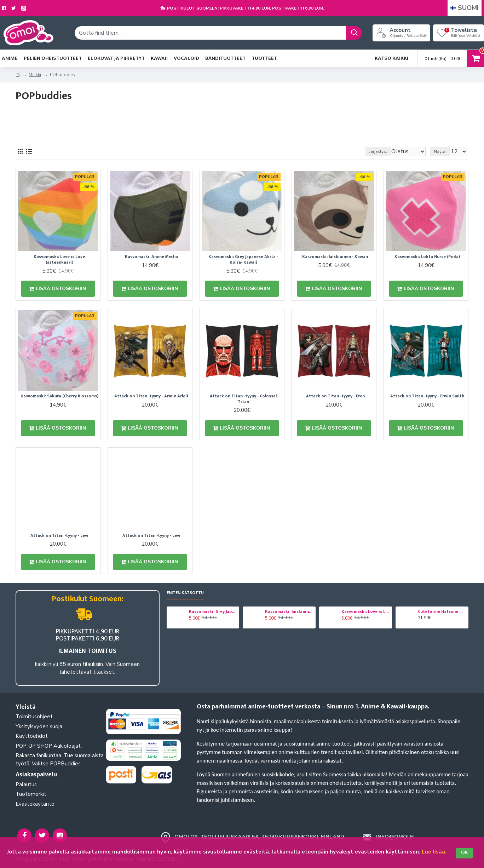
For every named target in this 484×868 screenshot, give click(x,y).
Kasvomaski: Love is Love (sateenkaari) (59, 260)
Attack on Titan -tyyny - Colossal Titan (243, 400)
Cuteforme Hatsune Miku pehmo (442, 612)
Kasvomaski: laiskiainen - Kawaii (335, 257)
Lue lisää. (434, 852)
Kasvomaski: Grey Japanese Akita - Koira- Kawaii (243, 260)
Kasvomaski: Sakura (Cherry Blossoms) (59, 397)
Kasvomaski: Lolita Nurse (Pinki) (427, 257)
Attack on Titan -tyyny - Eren (335, 397)
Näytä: (443, 151)
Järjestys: (372, 151)
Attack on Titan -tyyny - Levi (59, 537)
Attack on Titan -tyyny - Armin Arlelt (151, 397)
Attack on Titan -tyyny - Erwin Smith (427, 397)
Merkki (35, 75)
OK (465, 853)
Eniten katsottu (185, 593)
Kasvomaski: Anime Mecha (151, 257)
